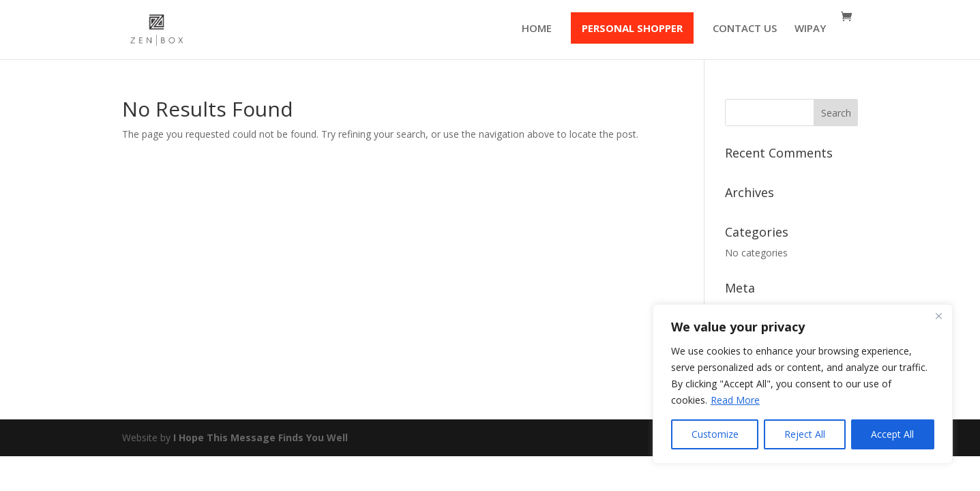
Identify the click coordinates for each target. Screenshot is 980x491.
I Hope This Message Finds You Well (261, 437)
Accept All (892, 434)
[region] (803, 384)
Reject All (805, 434)
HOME (537, 29)
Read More (735, 400)
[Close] (938, 316)
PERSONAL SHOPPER (632, 28)
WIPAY (810, 29)
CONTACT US (745, 29)
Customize (715, 434)
